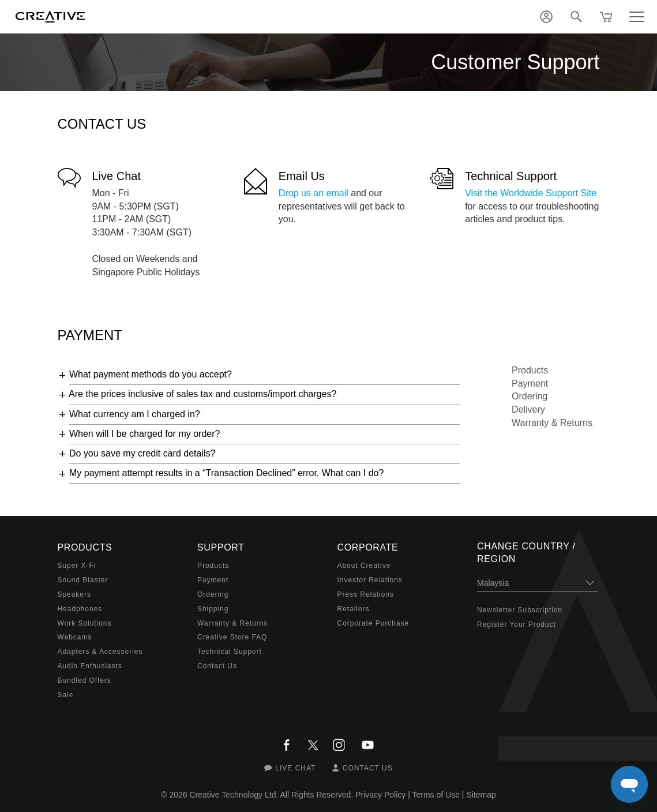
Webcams (75, 637)
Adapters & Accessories (100, 652)
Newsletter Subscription (520, 610)
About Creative (364, 566)
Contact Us (217, 666)
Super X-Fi (77, 566)
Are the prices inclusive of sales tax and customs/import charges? (202, 394)
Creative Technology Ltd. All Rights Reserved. (272, 795)
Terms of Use (436, 795)
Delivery (528, 409)
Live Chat (117, 176)
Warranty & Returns (552, 423)
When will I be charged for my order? (144, 434)
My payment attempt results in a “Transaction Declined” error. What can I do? (226, 473)
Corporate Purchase (373, 623)
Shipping (213, 609)
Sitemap (481, 795)
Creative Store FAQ (232, 637)
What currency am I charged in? (135, 414)
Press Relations (366, 594)
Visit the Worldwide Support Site (531, 193)
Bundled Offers (85, 680)
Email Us (302, 176)
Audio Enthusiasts (90, 666)
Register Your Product (517, 624)
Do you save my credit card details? (142, 453)
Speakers (74, 594)
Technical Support (511, 176)
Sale (66, 695)
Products (530, 370)
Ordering (530, 396)
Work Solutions (85, 623)
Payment (530, 383)
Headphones (80, 609)
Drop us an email (314, 193)
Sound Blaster (83, 580)
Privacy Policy (380, 795)
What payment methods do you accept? (151, 374)
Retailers (354, 609)
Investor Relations (370, 580)
